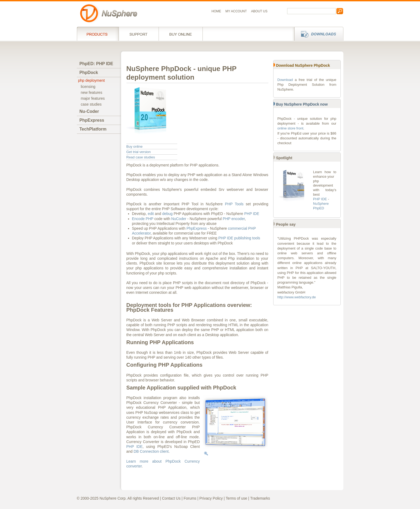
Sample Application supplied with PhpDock (181, 388)
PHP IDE (252, 214)
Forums (190, 498)
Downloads (317, 34)
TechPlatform (93, 129)
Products (98, 34)
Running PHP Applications (160, 342)
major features (93, 98)
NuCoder (179, 219)
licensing (88, 87)
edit (151, 214)
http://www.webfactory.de (297, 297)
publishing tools (247, 238)
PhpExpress (92, 120)
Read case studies (141, 157)
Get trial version (139, 152)
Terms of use (237, 498)
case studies (91, 104)
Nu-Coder (89, 111)
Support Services (139, 34)
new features (92, 92)
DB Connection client (151, 451)
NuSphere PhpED (321, 206)
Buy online (181, 34)
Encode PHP (143, 219)
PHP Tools (234, 204)
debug (167, 214)
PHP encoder (234, 219)
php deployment (92, 80)
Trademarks (260, 498)
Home (216, 11)
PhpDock (89, 73)
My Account (236, 11)
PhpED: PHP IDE (96, 64)
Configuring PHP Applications (164, 365)
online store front (290, 128)
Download (285, 80)
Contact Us (171, 498)
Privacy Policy (211, 498)
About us (259, 11)
